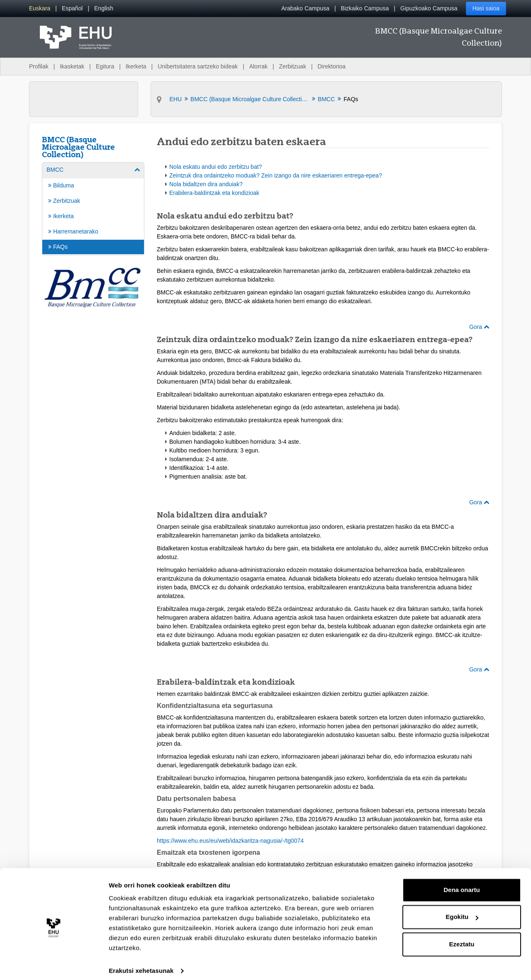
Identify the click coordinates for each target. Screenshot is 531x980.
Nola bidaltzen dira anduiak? (206, 184)
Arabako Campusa (305, 8)
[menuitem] (40, 9)
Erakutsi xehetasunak (141, 964)
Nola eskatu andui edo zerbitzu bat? (216, 167)
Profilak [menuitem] (39, 66)
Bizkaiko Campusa (365, 8)
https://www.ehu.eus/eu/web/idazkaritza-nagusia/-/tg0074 (230, 841)
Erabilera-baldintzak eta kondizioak (214, 193)
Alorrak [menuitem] (258, 66)
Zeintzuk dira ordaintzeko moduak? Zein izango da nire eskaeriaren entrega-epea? (276, 175)
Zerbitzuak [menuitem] (293, 66)
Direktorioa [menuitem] (331, 66)
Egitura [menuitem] (105, 66)
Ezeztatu (462, 937)
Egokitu (462, 910)
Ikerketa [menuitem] (136, 66)
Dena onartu (462, 883)
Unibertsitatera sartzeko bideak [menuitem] (198, 66)
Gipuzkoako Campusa (429, 8)
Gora (479, 327)
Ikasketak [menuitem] (72, 66)
